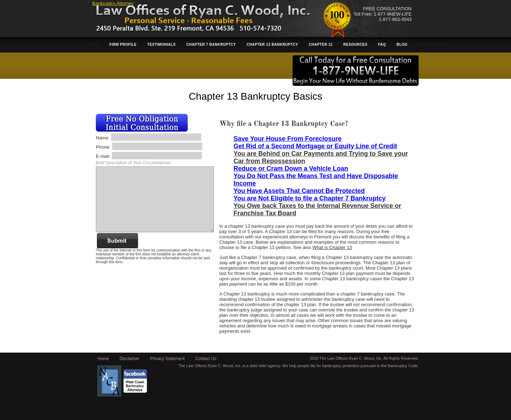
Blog (402, 45)
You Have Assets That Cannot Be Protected (299, 191)
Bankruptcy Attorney (113, 3)
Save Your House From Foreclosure (287, 139)
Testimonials (161, 45)
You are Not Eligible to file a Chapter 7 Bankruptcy (310, 198)
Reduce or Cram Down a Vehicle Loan (291, 168)
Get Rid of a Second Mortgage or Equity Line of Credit (315, 146)
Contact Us (206, 359)
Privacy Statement (167, 359)
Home (103, 359)
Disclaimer (130, 359)
